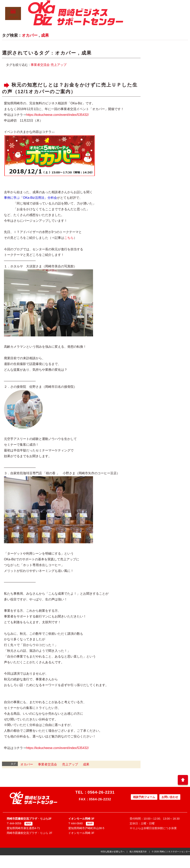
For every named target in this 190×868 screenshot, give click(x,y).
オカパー (30, 35)
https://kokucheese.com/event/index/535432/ (57, 115)
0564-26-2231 (101, 792)
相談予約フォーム (144, 797)
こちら (69, 238)
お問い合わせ (170, 797)
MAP (28, 824)
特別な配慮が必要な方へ (113, 852)
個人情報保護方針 (138, 852)
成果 (45, 35)
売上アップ (59, 65)
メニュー (13, 14)
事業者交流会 (40, 65)
